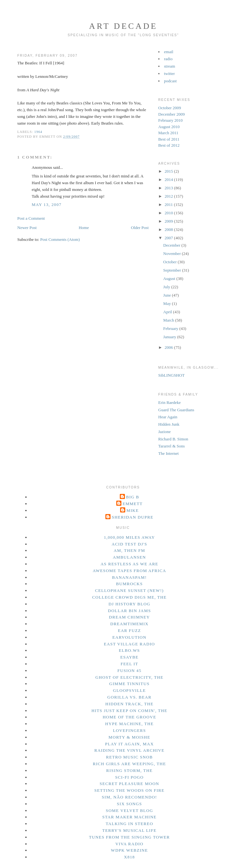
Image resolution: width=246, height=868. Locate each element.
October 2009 (170, 108)
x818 (129, 857)
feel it (129, 664)
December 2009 (172, 114)
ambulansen (129, 557)
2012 (169, 196)
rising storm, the (130, 770)
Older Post (140, 228)
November (173, 254)
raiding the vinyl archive (130, 750)
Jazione (164, 432)
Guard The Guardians (176, 410)
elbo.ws (129, 650)
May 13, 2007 (47, 205)
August (170, 278)
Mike (133, 510)
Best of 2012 (169, 145)
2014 (169, 180)
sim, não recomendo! (129, 797)
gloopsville (129, 690)
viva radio (129, 844)
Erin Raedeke (169, 402)
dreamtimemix (129, 624)
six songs (130, 804)
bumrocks (129, 584)
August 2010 (169, 127)
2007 (169, 238)
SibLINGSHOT (171, 375)
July (167, 287)
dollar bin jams (129, 611)
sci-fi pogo (129, 777)
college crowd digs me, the (130, 597)
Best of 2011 (169, 139)
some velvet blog (129, 811)
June (168, 295)
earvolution (129, 637)
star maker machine (129, 817)
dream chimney (129, 617)
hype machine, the (129, 724)
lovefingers (129, 730)
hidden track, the (130, 704)
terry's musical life (129, 830)
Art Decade (123, 26)
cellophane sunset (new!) (129, 590)
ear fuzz (129, 631)
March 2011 (168, 133)
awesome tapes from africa (129, 571)
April (168, 312)
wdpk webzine (129, 850)
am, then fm (129, 550)
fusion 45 (130, 671)
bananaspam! (129, 577)
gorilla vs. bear (129, 697)
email (169, 52)
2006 (169, 347)
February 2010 (170, 120)
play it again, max (129, 744)
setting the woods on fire (129, 790)
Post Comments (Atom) (60, 239)
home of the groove (129, 717)
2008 (169, 229)
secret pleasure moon (129, 784)
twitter (169, 74)
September (173, 270)
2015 (169, 171)
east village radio (129, 644)
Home (84, 228)
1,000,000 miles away (129, 537)
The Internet (168, 453)
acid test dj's (129, 544)
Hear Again (168, 417)
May (168, 303)
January (170, 337)
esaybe (129, 657)
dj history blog (130, 604)
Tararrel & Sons (172, 446)
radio (168, 59)
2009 (169, 221)
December (172, 245)
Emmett (133, 504)
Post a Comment (31, 218)
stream (170, 66)
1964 (38, 132)
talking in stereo (129, 824)
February (171, 328)
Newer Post (27, 228)
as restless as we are (129, 564)
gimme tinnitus (129, 684)
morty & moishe (129, 737)
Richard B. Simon (173, 439)
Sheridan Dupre (133, 517)
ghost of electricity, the (129, 677)
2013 (169, 188)
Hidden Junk (169, 424)
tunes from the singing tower (129, 837)
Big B (133, 497)
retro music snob (129, 757)
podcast (170, 81)
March (169, 320)
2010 (169, 213)
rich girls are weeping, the (130, 764)
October (171, 262)
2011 (169, 205)
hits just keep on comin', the (130, 711)
